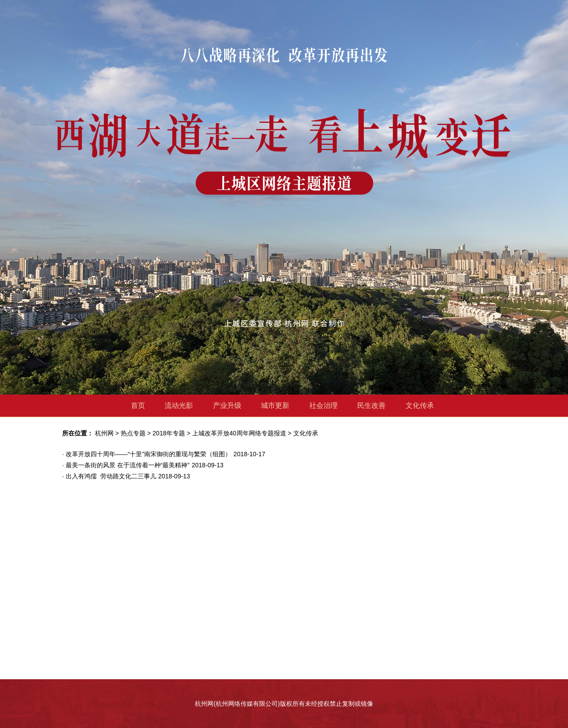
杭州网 (104, 433)
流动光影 (179, 405)
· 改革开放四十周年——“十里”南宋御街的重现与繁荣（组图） (147, 454)
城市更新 (275, 405)
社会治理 (323, 405)
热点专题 (133, 433)
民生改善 (371, 405)
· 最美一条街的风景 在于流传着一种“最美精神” (126, 465)
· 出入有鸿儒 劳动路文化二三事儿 (109, 476)
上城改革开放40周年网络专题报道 (239, 433)
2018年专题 (169, 433)
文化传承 (420, 405)
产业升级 (227, 405)
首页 (138, 405)
